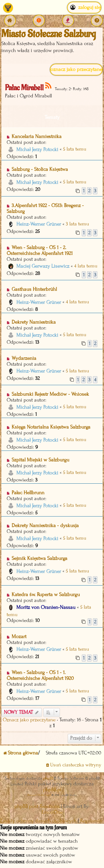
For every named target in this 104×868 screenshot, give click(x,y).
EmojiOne (52, 812)
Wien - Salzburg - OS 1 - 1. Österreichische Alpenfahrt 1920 (40, 675)
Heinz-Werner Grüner (39, 224)
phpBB (48, 778)
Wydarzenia (24, 358)
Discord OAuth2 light (39, 795)
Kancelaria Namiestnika (37, 137)
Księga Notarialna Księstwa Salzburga (51, 427)
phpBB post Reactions (37, 806)
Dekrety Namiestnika (34, 322)
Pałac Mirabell (24, 88)
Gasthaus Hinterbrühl (34, 289)
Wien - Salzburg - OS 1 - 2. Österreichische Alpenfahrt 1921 (40, 250)
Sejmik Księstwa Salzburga (40, 558)
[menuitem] (39, 21)
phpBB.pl (52, 790)
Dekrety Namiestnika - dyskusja (45, 526)
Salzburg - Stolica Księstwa (40, 169)
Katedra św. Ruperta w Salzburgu (46, 595)
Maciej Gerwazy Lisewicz (43, 266)
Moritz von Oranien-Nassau (46, 607)
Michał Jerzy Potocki (37, 150)
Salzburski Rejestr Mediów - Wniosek (50, 394)
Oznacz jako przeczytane (76, 69)
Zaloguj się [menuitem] (84, 8)
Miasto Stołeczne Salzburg (49, 34)
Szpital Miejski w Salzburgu (40, 460)
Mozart (19, 637)
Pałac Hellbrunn (28, 493)
